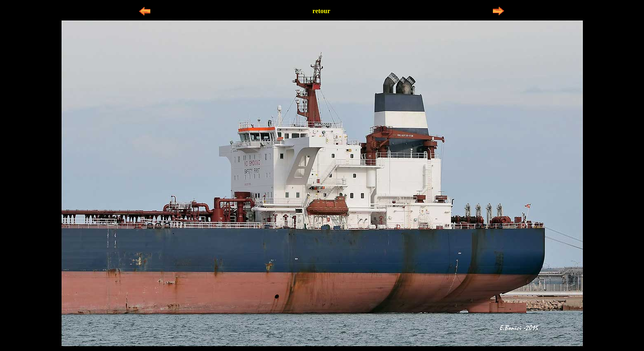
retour (321, 11)
